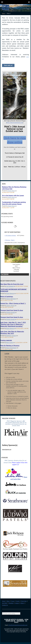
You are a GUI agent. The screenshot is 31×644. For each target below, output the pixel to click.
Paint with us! (8, 65)
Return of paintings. (7, 296)
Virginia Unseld (10, 312)
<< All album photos (10, 235)
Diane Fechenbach (11, 348)
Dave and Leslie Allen (19, 478)
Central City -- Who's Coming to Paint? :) (13, 303)
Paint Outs (24, 601)
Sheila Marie (11, 191)
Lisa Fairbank (10, 286)
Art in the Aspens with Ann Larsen (13, 195)
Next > (13, 240)
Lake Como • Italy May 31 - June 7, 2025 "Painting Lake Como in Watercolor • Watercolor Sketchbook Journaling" (13, 324)
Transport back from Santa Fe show (12, 310)
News (8, 601)
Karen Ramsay (10, 293)
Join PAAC (5, 603)
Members (11, 603)
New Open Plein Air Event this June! (12, 284)
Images (17, 603)
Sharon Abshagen (11, 299)
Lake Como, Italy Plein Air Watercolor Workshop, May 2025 (12, 332)
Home (3, 13)
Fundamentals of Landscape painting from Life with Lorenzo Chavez (14, 203)
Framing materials (6, 340)
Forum (13, 601)
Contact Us (5, 605)
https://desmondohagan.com (15, 123)
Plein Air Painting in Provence (10, 346)
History (22, 603)
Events (18, 601)
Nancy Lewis (10, 342)
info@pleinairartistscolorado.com (18, 625)
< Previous (7, 240)
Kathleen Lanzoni (11, 336)
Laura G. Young (10, 306)
